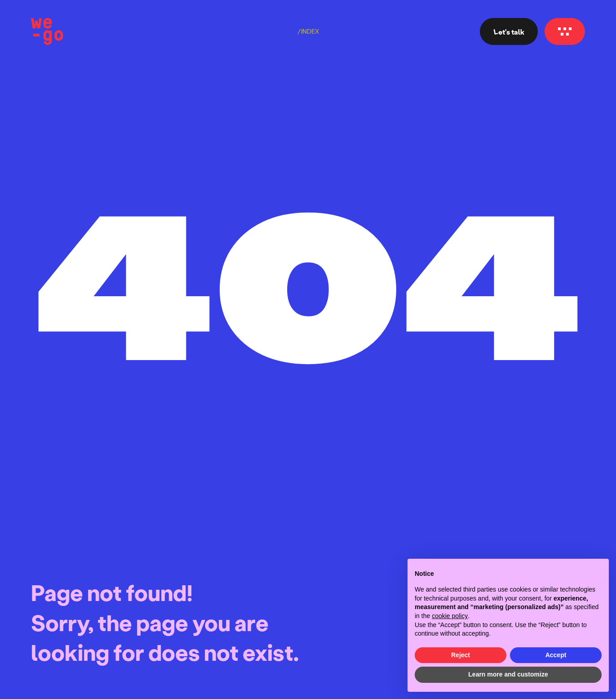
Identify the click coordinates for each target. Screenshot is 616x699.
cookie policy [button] (450, 616)
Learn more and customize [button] (508, 674)
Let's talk (509, 32)
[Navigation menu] (565, 31)
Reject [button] (461, 655)
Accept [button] (556, 655)
